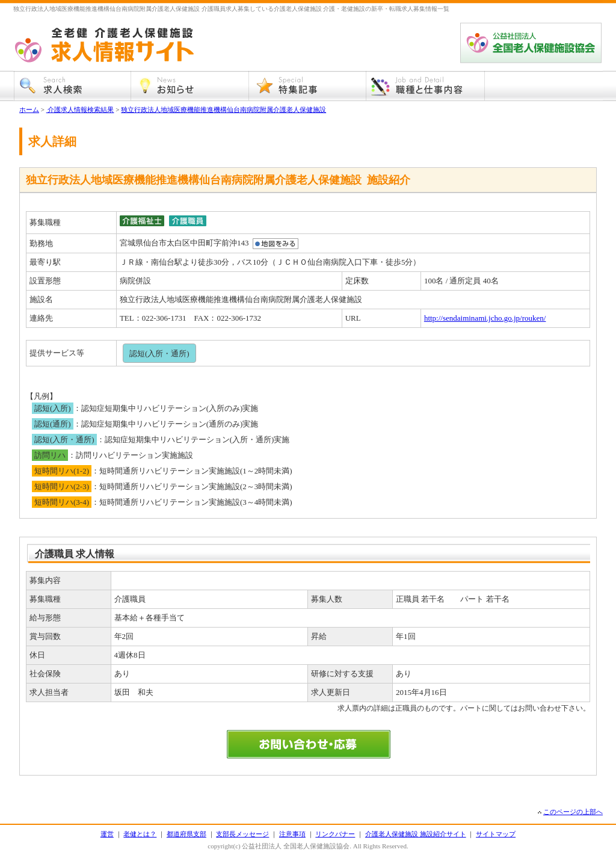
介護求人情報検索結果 (80, 110)
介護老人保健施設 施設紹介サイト (416, 834)
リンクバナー (335, 834)
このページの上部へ (573, 812)
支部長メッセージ (242, 834)
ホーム (29, 110)
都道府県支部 (186, 834)
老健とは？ (140, 834)
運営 (107, 834)
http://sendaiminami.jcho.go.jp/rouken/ (485, 318)
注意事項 (292, 834)
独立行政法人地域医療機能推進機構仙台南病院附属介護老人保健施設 (223, 110)
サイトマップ (496, 834)
